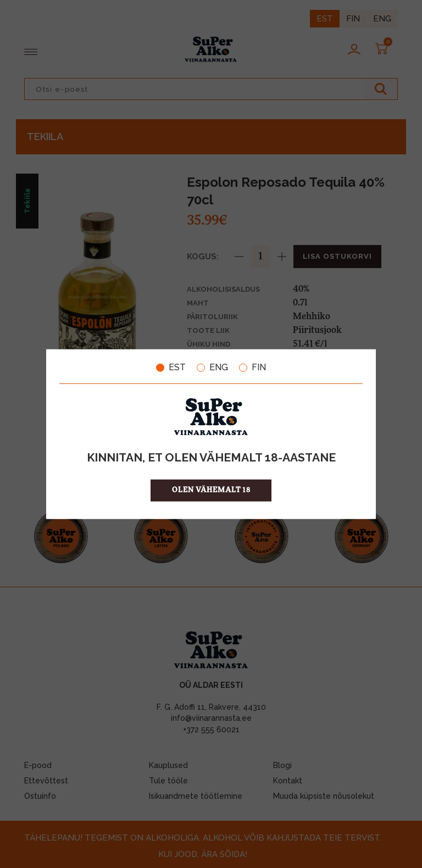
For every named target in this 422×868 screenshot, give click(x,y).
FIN (252, 368)
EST (171, 368)
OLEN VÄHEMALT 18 (211, 490)
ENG (212, 368)
